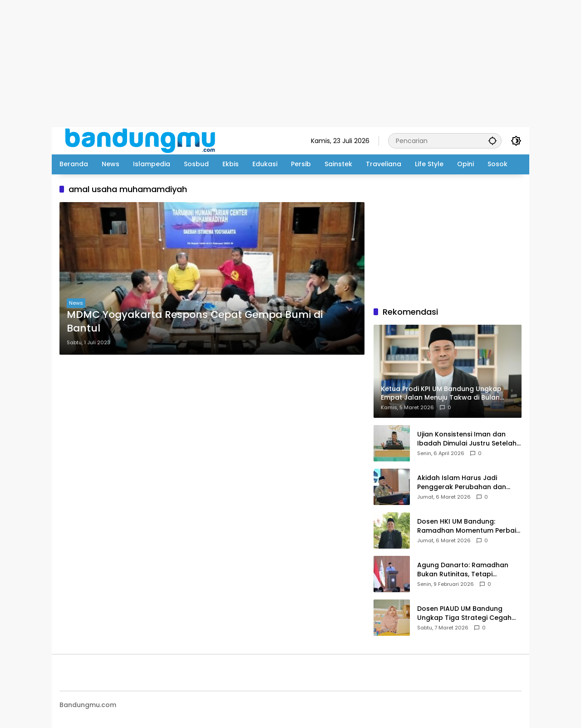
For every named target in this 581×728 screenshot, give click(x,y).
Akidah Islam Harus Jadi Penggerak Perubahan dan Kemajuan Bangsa (462, 483)
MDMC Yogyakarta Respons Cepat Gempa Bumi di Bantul (195, 322)
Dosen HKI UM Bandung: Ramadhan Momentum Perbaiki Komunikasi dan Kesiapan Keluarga (469, 526)
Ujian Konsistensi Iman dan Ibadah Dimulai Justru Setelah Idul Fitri (467, 439)
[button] (492, 141)
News (76, 303)
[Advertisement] (272, 64)
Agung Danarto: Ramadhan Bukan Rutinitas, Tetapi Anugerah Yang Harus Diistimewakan (463, 570)
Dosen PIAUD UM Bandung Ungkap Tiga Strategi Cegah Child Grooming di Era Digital (465, 613)
